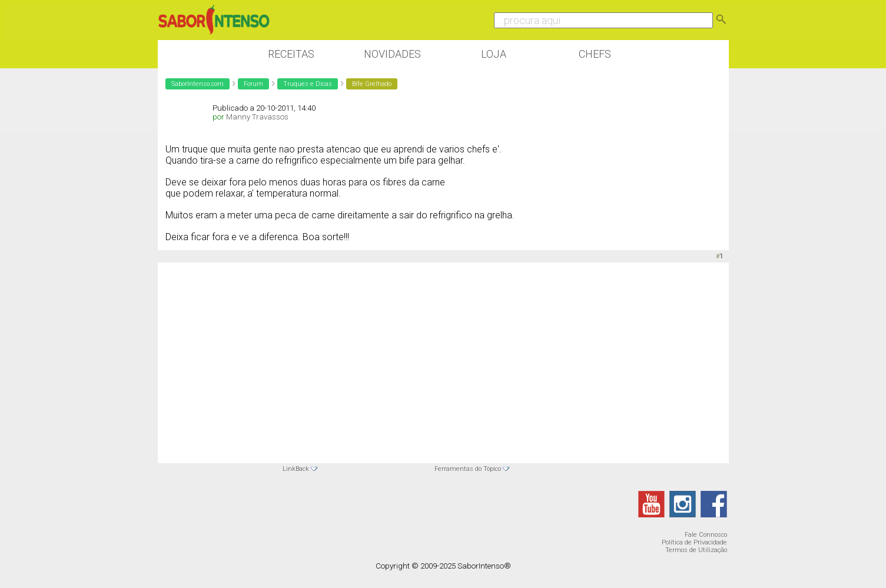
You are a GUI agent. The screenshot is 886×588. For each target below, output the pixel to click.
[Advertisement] (443, 354)
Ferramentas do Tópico (468, 469)
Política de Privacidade (694, 542)
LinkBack (296, 469)
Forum (253, 84)
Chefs (595, 54)
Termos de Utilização (696, 550)
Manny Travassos (257, 117)
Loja (494, 54)
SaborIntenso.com (198, 84)
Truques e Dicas (308, 84)
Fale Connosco (706, 535)
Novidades (392, 54)
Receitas (291, 54)
